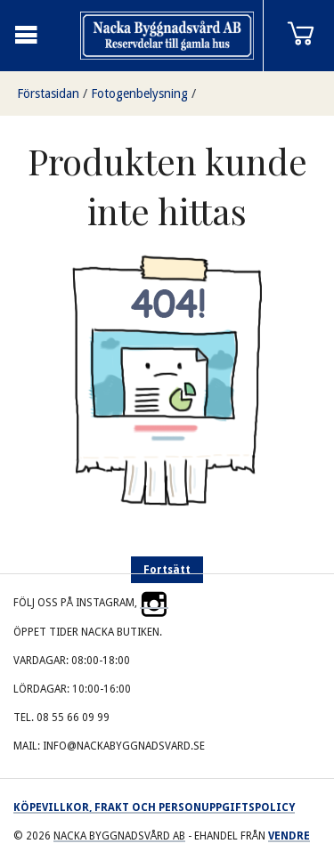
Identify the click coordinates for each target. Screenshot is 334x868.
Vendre (289, 836)
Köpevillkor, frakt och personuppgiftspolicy (154, 807)
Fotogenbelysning (139, 93)
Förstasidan (48, 93)
